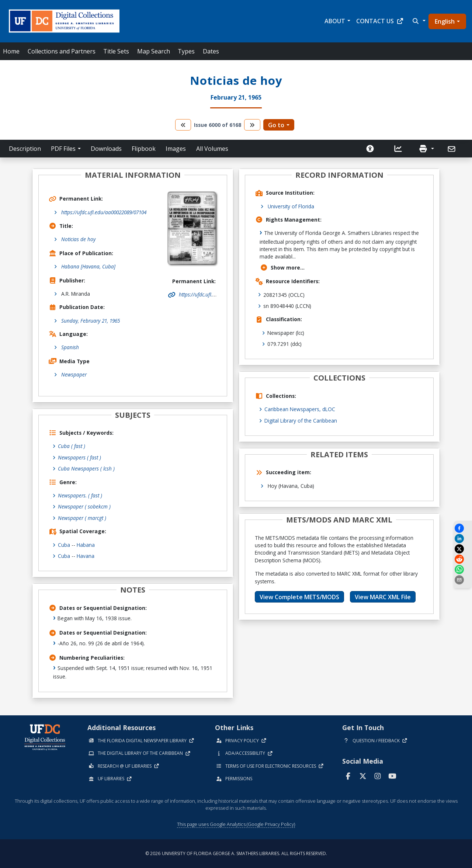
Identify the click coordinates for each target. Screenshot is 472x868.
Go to (276, 125)
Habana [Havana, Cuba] (88, 266)
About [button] (335, 21)
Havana (86, 556)
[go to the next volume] (252, 125)
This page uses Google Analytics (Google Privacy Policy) (236, 824)
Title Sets (116, 51)
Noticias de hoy (78, 239)
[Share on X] (463, 549)
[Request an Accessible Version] (370, 149)
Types (186, 51)
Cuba (64, 545)
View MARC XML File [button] (383, 597)
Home (11, 51)
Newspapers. (80, 495)
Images (176, 149)
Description (25, 149)
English (445, 21)
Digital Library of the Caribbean (301, 421)
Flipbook (144, 149)
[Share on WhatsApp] (463, 570)
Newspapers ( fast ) (79, 457)
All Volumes (212, 149)
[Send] (452, 149)
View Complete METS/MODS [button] (299, 597)
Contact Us (380, 21)
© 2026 (236, 853)
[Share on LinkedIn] (463, 539)
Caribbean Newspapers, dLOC (300, 409)
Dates (211, 51)
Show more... (282, 268)
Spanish (70, 347)
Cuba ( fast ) (72, 446)
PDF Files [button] (63, 149)
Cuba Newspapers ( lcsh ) (86, 468)
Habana (86, 545)
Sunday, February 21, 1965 (91, 321)
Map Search (154, 51)
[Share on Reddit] (463, 559)
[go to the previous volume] (183, 125)
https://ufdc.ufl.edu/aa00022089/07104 (104, 212)
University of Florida (291, 206)
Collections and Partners (62, 51)
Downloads (106, 149)
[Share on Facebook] (463, 528)
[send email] (463, 580)
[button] (418, 21)
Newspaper (74, 374)
